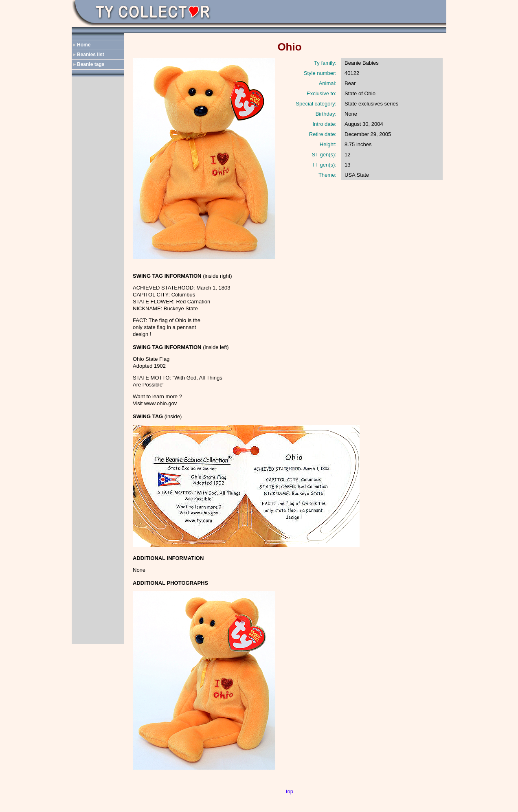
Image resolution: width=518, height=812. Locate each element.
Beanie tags (91, 64)
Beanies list (91, 55)
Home (84, 45)
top (290, 791)
